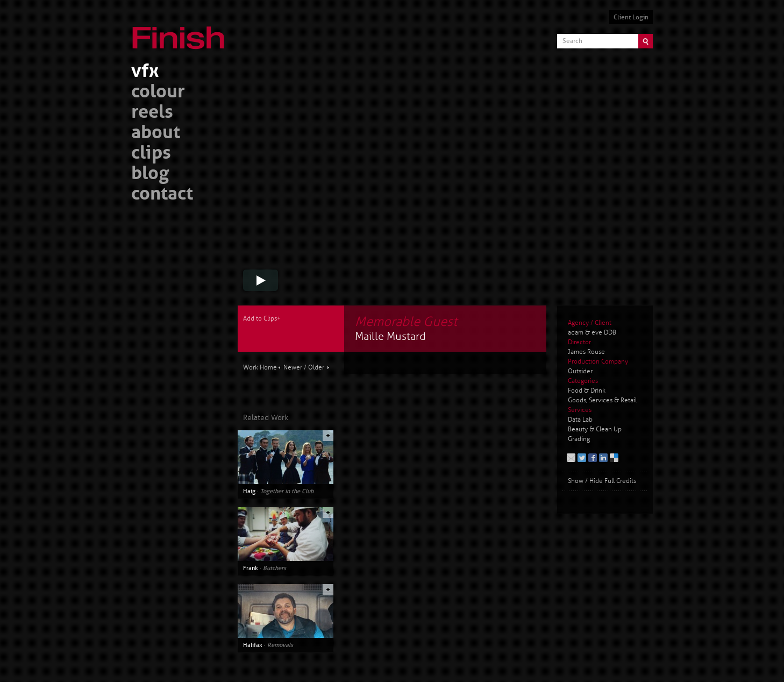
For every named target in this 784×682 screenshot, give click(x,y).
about (156, 134)
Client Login (631, 17)
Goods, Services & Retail (602, 400)
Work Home (260, 368)
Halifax (253, 645)
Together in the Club (287, 491)
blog (150, 175)
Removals (280, 645)
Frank (251, 568)
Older (316, 368)
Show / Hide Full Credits (602, 481)
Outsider (580, 371)
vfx (145, 72)
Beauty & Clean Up (595, 429)
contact (162, 195)
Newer (293, 368)
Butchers (275, 568)
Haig (249, 491)
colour (158, 93)
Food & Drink (587, 391)
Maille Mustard (390, 336)
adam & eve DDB (592, 333)
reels (152, 113)
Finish (181, 31)
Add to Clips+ (262, 319)
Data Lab (580, 420)
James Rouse (586, 352)
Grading (579, 439)
